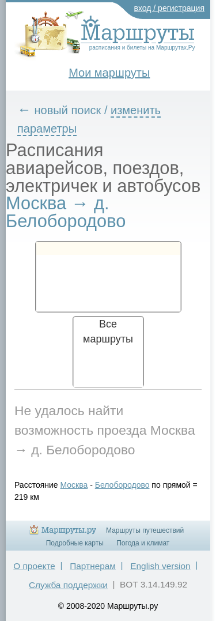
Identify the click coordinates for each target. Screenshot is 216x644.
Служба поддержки (68, 585)
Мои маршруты (109, 73)
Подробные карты (75, 543)
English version (160, 566)
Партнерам (93, 566)
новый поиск (68, 110)
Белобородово (122, 485)
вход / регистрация (170, 8)
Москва (74, 485)
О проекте (34, 566)
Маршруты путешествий (145, 530)
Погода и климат (143, 543)
